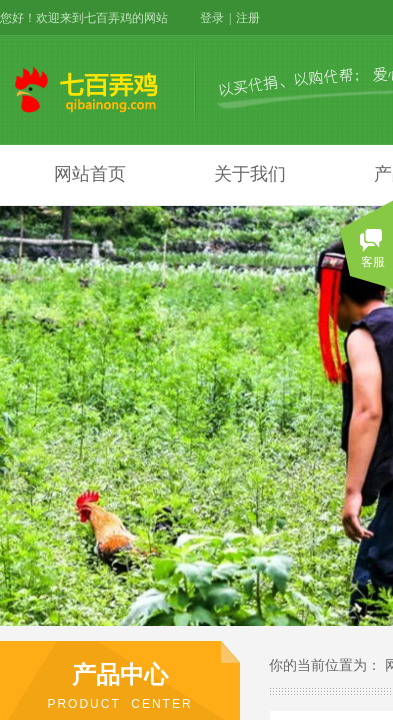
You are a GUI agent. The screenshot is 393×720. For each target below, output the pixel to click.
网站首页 (90, 174)
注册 (248, 18)
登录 (212, 18)
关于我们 (250, 174)
